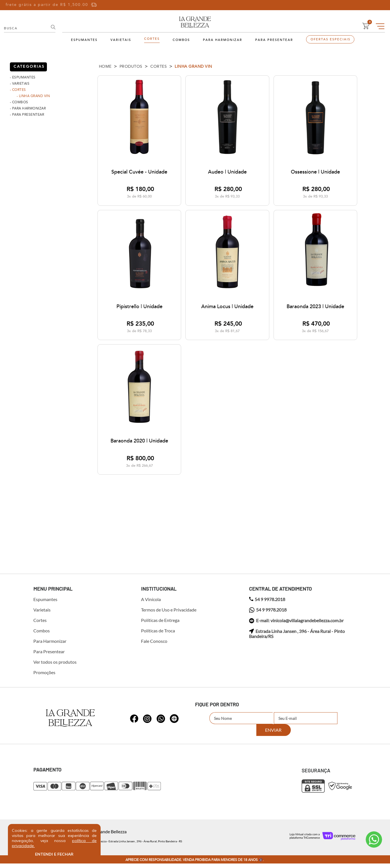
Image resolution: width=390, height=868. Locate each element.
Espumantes (84, 40)
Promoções (44, 677)
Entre (340, 5)
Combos (181, 40)
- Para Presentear (27, 115)
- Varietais (20, 84)
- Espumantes (23, 77)
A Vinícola (151, 604)
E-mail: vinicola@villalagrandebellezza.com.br (296, 625)
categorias (29, 67)
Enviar (339, 723)
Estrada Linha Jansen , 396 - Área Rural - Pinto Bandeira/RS (297, 638)
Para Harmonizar (223, 40)
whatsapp (134, 720)
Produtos (131, 66)
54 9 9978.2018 (267, 604)
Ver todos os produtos (55, 667)
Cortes (152, 39)
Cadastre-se (365, 5)
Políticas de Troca (158, 635)
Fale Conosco (154, 646)
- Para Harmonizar (28, 108)
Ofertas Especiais (331, 39)
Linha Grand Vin (193, 66)
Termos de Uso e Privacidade (169, 614)
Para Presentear (274, 40)
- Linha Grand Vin (33, 96)
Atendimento (374, 839)
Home (105, 66)
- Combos (19, 102)
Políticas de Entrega (160, 625)
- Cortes (18, 90)
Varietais (121, 40)
